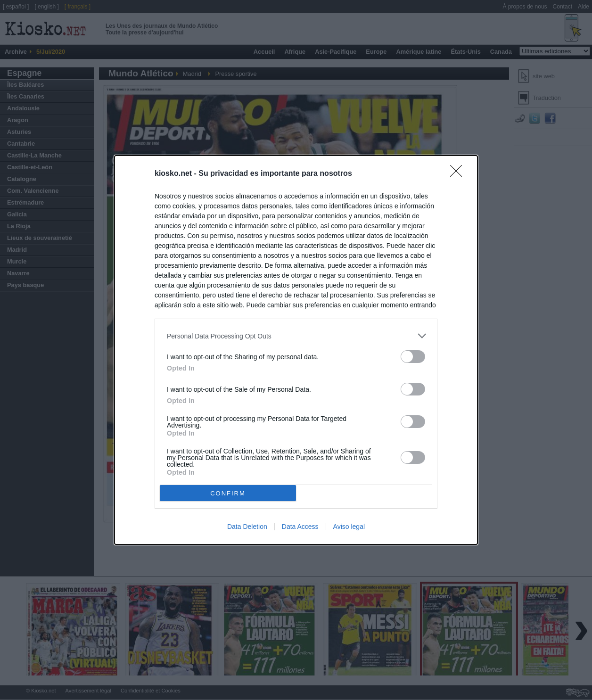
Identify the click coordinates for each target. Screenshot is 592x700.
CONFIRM (228, 493)
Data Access (300, 527)
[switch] (413, 357)
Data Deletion (247, 527)
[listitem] (296, 336)
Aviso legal (349, 527)
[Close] (459, 174)
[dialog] (296, 350)
